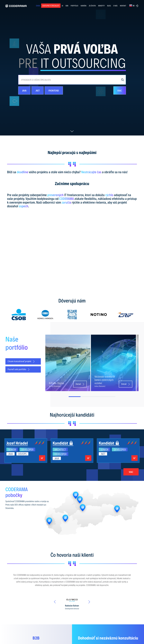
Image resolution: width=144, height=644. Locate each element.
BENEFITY (101, 6)
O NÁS (115, 6)
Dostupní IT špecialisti (51, 6)
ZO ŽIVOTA (92, 6)
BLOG (109, 6)
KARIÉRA (84, 6)
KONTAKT (123, 6)
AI (62, 6)
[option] (19, 315)
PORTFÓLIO (74, 6)
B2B (67, 6)
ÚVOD (38, 6)
